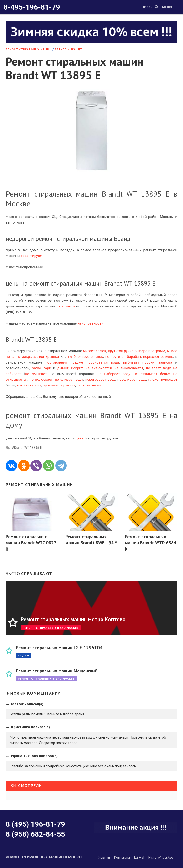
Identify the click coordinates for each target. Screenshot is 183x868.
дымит (63, 368)
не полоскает (41, 380)
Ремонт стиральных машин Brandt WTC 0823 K (31, 543)
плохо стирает (29, 385)
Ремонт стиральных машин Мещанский (57, 671)
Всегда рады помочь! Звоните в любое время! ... (49, 714)
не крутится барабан (123, 357)
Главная (104, 857)
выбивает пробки (139, 362)
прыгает (68, 385)
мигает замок (94, 351)
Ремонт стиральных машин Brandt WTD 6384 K (151, 543)
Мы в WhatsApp (161, 857)
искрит (77, 368)
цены (80, 438)
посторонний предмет (65, 362)
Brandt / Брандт (69, 49)
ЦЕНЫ (139, 857)
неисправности (91, 323)
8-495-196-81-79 (32, 7)
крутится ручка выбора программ (137, 351)
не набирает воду (114, 374)
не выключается (129, 368)
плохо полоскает (163, 380)
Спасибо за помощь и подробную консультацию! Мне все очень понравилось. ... (75, 766)
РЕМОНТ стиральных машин (29, 49)
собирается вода (104, 362)
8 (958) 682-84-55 (35, 834)
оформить (66, 306)
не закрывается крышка (38, 357)
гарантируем (32, 256)
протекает (51, 385)
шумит (97, 385)
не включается (99, 368)
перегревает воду (100, 380)
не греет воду (158, 368)
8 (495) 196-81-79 (35, 824)
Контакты (122, 857)
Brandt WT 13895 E (28, 448)
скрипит (84, 385)
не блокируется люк (86, 357)
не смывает (36, 374)
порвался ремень (158, 357)
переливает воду (132, 380)
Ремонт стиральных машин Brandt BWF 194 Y (91, 540)
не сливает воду (69, 380)
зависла (165, 362)
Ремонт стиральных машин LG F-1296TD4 (59, 648)
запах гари (41, 368)
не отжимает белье (152, 374)
